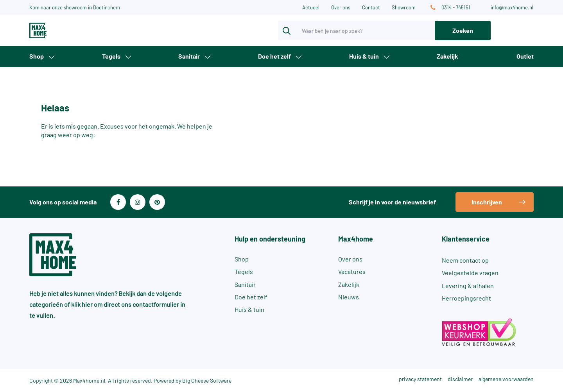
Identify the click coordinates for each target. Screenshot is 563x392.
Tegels (111, 56)
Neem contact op (465, 260)
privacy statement (420, 379)
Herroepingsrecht (466, 298)
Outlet (525, 56)
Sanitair (189, 56)
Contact (371, 7)
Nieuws (349, 297)
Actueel (311, 7)
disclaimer (460, 379)
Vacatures (352, 271)
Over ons (341, 7)
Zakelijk (447, 56)
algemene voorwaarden (506, 379)
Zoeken (463, 30)
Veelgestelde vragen (470, 273)
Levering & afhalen (468, 285)
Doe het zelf (274, 56)
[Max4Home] (66, 30)
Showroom (404, 7)
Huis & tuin (364, 56)
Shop (37, 56)
